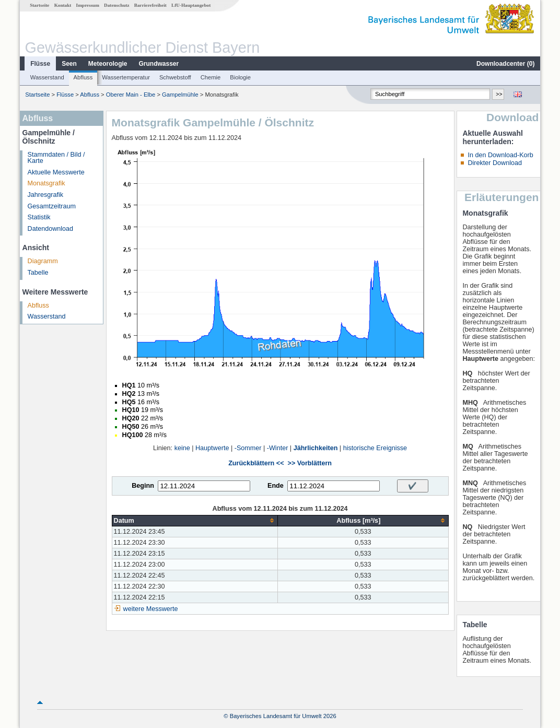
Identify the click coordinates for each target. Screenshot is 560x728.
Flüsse (40, 64)
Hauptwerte (212, 448)
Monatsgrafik (46, 183)
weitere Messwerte (151, 609)
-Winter (278, 448)
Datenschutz (117, 5)
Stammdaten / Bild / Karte (56, 158)
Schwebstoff (175, 77)
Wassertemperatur (126, 77)
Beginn (143, 486)
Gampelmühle (180, 95)
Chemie (211, 77)
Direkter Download (495, 163)
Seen (69, 64)
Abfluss (83, 77)
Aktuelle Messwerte (56, 172)
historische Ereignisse (375, 448)
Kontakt (63, 5)
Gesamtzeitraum (52, 206)
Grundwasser (159, 64)
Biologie (240, 77)
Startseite (39, 5)
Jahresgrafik (46, 195)
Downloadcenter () (505, 64)
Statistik (39, 217)
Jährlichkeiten (316, 448)
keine (182, 448)
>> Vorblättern (310, 463)
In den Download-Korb (500, 155)
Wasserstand (47, 77)
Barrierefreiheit (150, 5)
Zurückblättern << (256, 463)
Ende (276, 486)
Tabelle (38, 273)
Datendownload (51, 229)
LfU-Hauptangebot (191, 5)
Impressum (88, 5)
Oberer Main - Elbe (131, 95)
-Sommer (248, 448)
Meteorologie (108, 64)
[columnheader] (195, 520)
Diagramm (43, 261)
